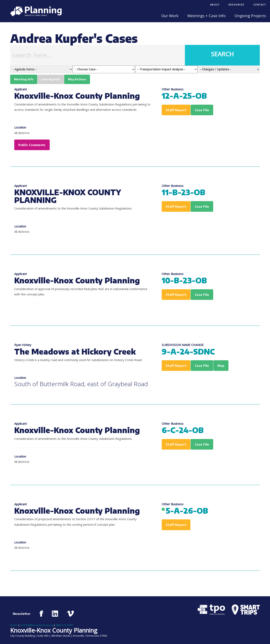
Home (14, 625)
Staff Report (176, 110)
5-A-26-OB (187, 510)
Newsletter (22, 614)
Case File (202, 110)
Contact (260, 5)
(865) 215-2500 (64, 625)
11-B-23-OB (183, 192)
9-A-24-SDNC (188, 351)
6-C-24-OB (183, 430)
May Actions (77, 79)
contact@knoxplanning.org (37, 625)
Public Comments (32, 145)
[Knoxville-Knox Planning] (34, 15)
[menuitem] (215, 5)
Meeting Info (24, 79)
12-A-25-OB (184, 96)
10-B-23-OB (184, 280)
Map (221, 366)
